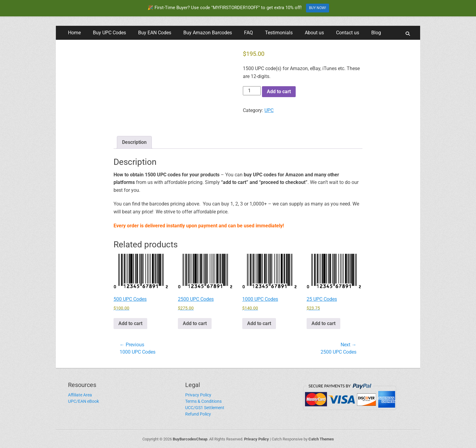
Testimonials (279, 33)
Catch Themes (321, 439)
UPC (269, 110)
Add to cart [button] (130, 323)
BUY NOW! (318, 8)
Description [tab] (134, 142)
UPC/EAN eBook (83, 401)
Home (74, 33)
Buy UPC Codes (109, 33)
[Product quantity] (252, 91)
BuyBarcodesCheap (190, 439)
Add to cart (279, 92)
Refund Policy (198, 414)
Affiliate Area (80, 395)
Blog (376, 33)
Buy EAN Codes (155, 33)
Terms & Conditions (203, 401)
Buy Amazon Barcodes (208, 33)
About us (314, 33)
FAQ (248, 33)
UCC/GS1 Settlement (205, 408)
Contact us (348, 33)
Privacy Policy (198, 395)
